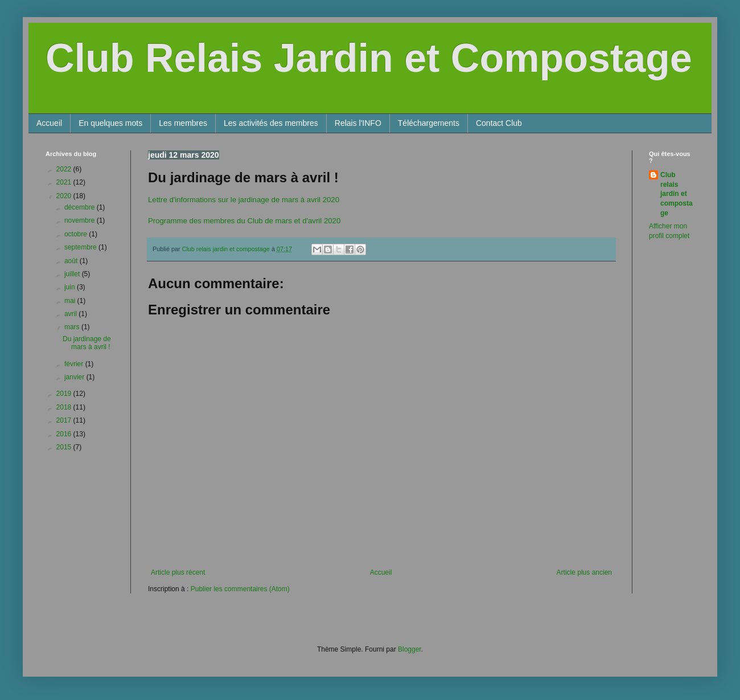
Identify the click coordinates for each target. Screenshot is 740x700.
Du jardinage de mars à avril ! (87, 343)
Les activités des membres (271, 123)
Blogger (410, 649)
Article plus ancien (584, 572)
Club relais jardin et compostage (677, 194)
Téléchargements (429, 123)
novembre (81, 220)
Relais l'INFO (358, 123)
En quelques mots (110, 123)
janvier (75, 377)
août (72, 261)
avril (71, 314)
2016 (65, 434)
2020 (65, 196)
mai (71, 301)
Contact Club (499, 123)
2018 (65, 407)
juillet (73, 274)
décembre (81, 207)
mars (73, 327)
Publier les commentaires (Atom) (240, 589)
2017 (65, 420)
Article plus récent (178, 572)
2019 (65, 394)
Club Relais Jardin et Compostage (369, 58)
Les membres (183, 123)
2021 (65, 182)
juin (71, 287)
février (75, 364)
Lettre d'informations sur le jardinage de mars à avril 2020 (244, 200)
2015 (65, 447)
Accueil (49, 123)
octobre (77, 234)
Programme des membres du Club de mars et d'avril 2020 (244, 221)
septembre (81, 247)
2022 (65, 169)
